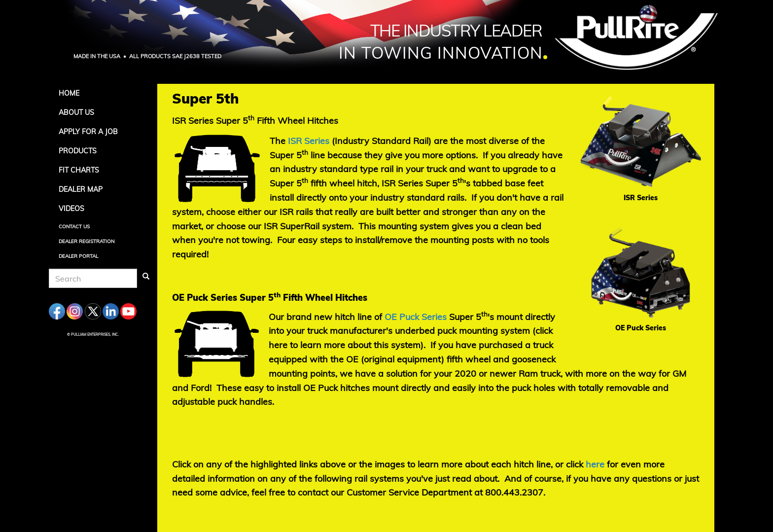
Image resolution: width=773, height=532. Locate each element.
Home (69, 93)
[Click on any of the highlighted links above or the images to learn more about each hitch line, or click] (595, 464)
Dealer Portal (78, 256)
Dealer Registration (87, 241)
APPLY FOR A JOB (88, 132)
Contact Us (74, 227)
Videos (71, 209)
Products (78, 151)
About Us (76, 112)
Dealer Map (81, 189)
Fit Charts (79, 170)
